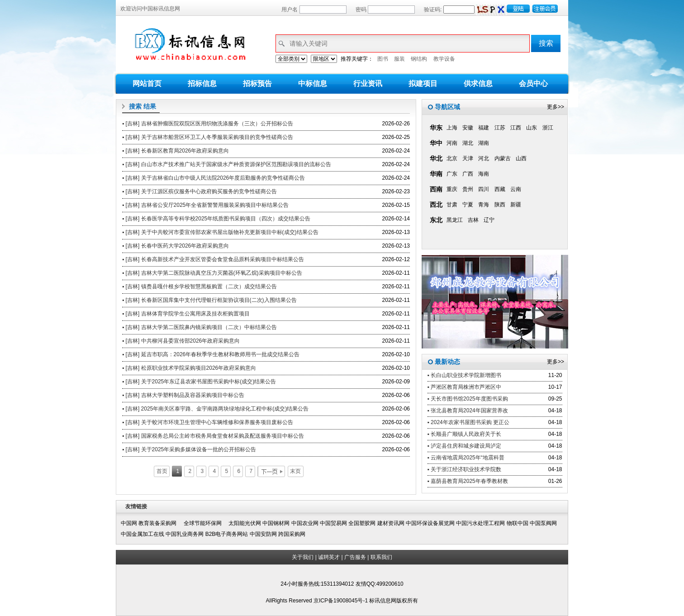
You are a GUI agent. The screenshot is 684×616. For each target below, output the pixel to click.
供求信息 (478, 84)
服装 (399, 59)
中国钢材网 (276, 523)
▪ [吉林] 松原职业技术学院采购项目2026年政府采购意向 (189, 368)
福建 (484, 128)
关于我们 (303, 557)
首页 (162, 471)
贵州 (468, 189)
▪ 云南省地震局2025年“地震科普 (466, 458)
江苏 (500, 128)
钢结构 (419, 59)
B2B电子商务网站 (227, 534)
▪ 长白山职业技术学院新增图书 (465, 375)
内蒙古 (503, 158)
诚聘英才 (329, 557)
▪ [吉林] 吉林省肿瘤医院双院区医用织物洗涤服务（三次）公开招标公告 (208, 124)
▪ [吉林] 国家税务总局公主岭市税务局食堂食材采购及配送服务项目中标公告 (213, 436)
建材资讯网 (391, 523)
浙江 (548, 128)
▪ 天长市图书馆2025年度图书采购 (468, 399)
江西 (516, 128)
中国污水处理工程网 (480, 523)
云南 (516, 189)
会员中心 (533, 84)
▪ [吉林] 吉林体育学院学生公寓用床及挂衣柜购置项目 (186, 314)
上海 (452, 128)
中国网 (129, 523)
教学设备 (444, 59)
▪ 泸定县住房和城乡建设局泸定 (465, 446)
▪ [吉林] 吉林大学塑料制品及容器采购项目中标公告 (183, 395)
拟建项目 (423, 84)
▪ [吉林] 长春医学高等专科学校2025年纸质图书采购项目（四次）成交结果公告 (216, 219)
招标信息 (202, 84)
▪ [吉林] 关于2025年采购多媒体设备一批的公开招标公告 (189, 449)
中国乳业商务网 (185, 534)
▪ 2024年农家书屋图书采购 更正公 (469, 422)
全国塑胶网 (362, 523)
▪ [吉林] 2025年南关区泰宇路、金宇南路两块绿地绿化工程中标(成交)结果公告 (215, 409)
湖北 (468, 143)
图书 (383, 59)
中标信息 (313, 84)
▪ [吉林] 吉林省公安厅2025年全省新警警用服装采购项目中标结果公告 (205, 205)
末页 (295, 471)
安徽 (468, 128)
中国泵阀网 (543, 523)
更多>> (556, 107)
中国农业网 (305, 523)
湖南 (484, 143)
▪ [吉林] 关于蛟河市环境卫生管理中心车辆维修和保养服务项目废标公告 (208, 422)
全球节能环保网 (205, 523)
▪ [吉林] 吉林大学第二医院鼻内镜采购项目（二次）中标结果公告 (199, 327)
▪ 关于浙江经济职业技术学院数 (465, 469)
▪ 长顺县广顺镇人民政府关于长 (465, 434)
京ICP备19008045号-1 (341, 601)
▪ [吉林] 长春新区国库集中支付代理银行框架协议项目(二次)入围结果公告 (209, 300)
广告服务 (355, 557)
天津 (468, 158)
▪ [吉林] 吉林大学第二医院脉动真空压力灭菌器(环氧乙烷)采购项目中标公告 (212, 273)
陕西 (500, 205)
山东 (532, 128)
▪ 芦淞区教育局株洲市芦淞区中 (465, 387)
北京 (452, 158)
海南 (484, 174)
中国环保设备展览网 (430, 523)
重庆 (452, 189)
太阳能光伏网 (245, 523)
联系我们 (381, 557)
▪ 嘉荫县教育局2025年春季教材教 (468, 481)
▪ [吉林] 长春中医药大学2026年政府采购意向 (176, 246)
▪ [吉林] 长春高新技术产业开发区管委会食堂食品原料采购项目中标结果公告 (213, 259)
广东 (452, 174)
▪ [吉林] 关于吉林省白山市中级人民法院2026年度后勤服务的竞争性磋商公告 (214, 178)
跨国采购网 (292, 534)
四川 (484, 189)
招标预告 (257, 84)
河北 (484, 158)
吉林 (473, 220)
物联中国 (518, 523)
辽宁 (489, 220)
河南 (452, 143)
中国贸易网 (333, 523)
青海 (484, 205)
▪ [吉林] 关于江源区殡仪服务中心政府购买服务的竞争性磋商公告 (199, 191)
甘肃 (452, 205)
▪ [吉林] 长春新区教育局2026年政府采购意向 (176, 151)
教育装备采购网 (160, 523)
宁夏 (468, 205)
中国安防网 (263, 534)
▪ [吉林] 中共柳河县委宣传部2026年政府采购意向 (181, 341)
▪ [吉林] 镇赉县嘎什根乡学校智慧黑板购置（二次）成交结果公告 (199, 287)
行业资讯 (368, 84)
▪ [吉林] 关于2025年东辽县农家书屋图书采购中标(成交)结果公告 (199, 382)
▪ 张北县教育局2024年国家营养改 (468, 411)
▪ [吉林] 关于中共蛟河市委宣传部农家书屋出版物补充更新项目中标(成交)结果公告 (220, 232)
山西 (521, 158)
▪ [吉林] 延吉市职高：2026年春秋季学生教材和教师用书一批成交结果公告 (211, 354)
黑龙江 (455, 220)
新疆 (516, 205)
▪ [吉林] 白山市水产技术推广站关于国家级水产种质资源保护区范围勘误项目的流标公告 (227, 164)
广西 (468, 174)
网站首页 (147, 84)
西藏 (500, 189)
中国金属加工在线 (142, 534)
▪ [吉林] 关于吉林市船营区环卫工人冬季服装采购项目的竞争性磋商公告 (208, 137)
